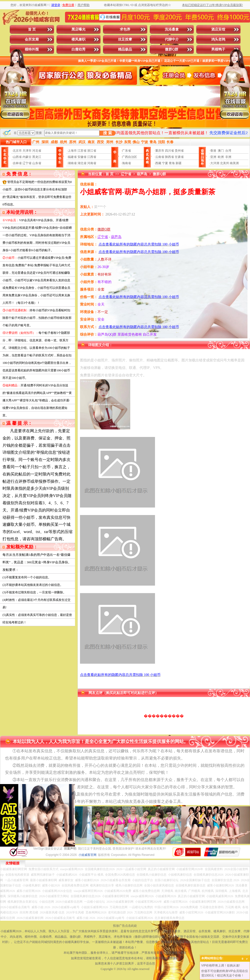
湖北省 (82, 163)
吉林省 (17, 163)
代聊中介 (172, 39)
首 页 (32, 29)
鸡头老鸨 (218, 39)
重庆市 (160, 151)
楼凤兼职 (78, 39)
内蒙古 (27, 157)
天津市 (27, 151)
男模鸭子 (218, 49)
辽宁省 (27, 163)
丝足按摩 (125, 39)
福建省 (72, 157)
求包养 (125, 29)
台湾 (228, 151)
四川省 (169, 151)
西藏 (158, 163)
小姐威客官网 (87, 855)
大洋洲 (215, 163)
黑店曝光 (78, 29)
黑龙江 (37, 157)
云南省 (160, 157)
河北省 (37, 151)
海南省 (126, 163)
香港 (213, 151)
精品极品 (125, 49)
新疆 (178, 163)
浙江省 (92, 151)
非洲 (228, 157)
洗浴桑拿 (172, 29)
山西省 (17, 157)
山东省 (37, 163)
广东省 (126, 151)
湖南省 (72, 163)
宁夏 (165, 163)
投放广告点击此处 (125, 926)
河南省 (92, 163)
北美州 (224, 163)
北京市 (17, 151)
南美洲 (234, 163)
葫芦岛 (142, 174)
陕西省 (169, 157)
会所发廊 (32, 39)
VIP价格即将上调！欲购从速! (221, 965)
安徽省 (82, 157)
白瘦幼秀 (78, 49)
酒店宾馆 (218, 29)
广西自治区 (129, 157)
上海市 (72, 151)
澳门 (221, 151)
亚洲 (213, 157)
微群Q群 (172, 49)
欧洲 (221, 157)
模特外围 (32, 49)
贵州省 (179, 151)
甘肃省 (179, 157)
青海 (172, 163)
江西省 (92, 157)
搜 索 (107, 133)
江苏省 (82, 151)
